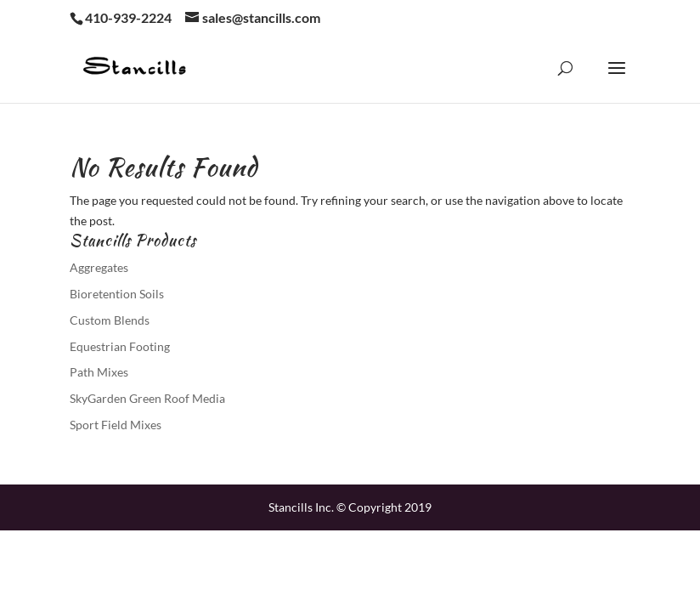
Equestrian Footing (120, 346)
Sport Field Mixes (116, 425)
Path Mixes (99, 372)
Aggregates (99, 267)
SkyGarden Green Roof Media (147, 398)
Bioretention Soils (117, 294)
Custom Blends (110, 320)
